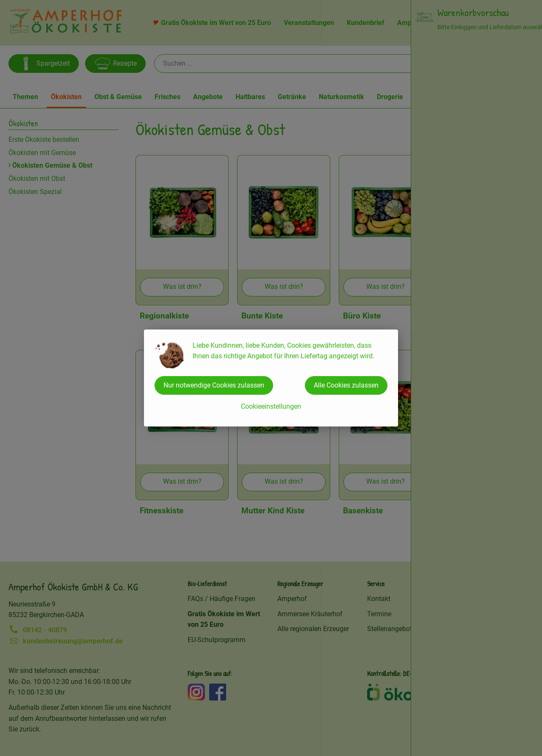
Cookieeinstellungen (271, 406)
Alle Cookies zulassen (346, 385)
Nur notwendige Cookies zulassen (214, 385)
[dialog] (271, 378)
